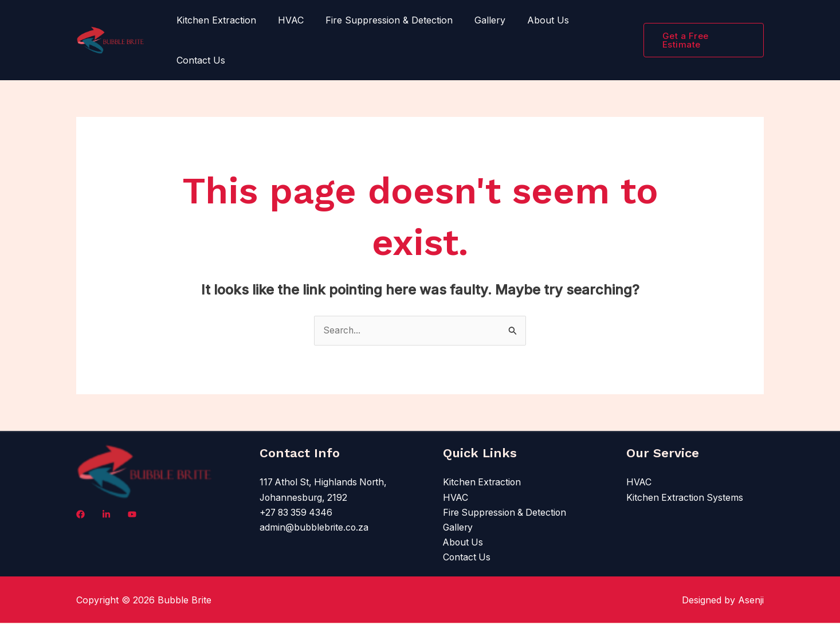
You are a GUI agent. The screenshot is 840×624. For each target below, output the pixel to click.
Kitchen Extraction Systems (686, 498)
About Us (533, 20)
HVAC (286, 20)
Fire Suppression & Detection (380, 20)
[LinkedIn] (106, 515)
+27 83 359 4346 (297, 513)
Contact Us (199, 60)
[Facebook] (81, 515)
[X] (132, 515)
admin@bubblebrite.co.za (315, 528)
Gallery (478, 20)
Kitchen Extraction (215, 20)
